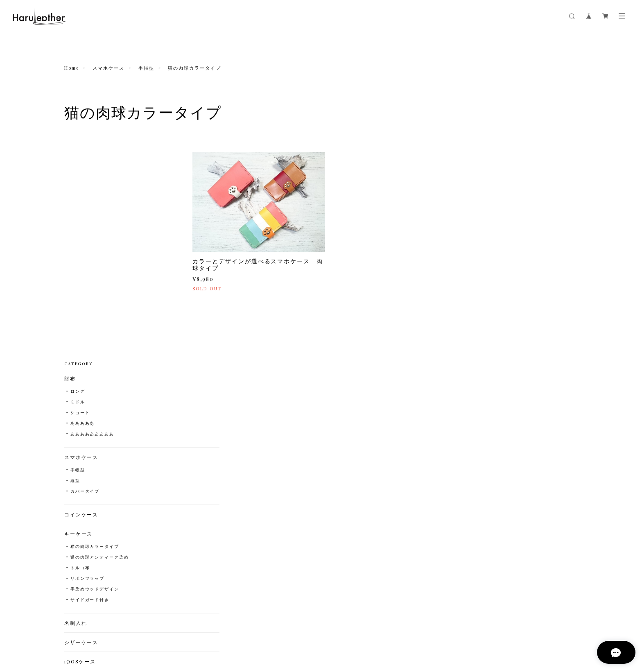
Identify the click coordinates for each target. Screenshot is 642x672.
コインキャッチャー (90, 482)
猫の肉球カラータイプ (95, 328)
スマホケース (109, 68)
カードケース (81, 462)
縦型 (75, 262)
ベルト (73, 501)
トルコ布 (80, 349)
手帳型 (146, 68)
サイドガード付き (90, 381)
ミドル (78, 183)
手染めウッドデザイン (95, 371)
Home (72, 68)
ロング (78, 173)
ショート (80, 194)
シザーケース (81, 424)
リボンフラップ (87, 360)
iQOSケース (80, 443)
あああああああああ (92, 215)
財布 (70, 160)
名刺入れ (76, 405)
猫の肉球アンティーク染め (100, 339)
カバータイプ (85, 273)
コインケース (81, 296)
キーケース (79, 315)
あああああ (83, 205)
